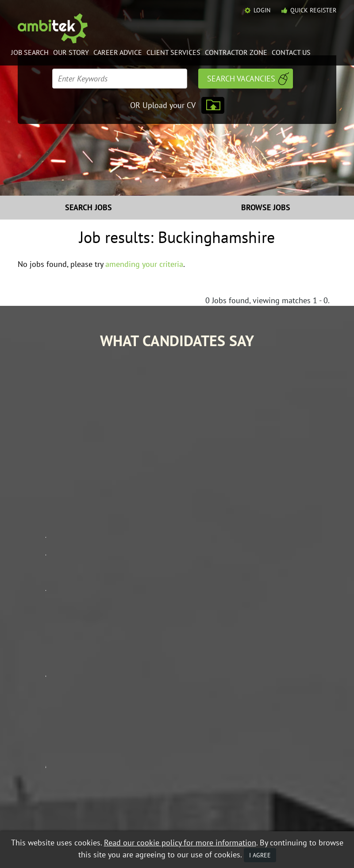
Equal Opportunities (44, 815)
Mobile (106, 822)
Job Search (30, 52)
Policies (293, 734)
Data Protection (99, 815)
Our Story (71, 52)
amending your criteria (144, 264)
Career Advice (118, 52)
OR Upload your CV (163, 105)
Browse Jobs (266, 207)
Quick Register (313, 10)
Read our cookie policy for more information (180, 843)
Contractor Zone (236, 52)
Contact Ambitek (307, 721)
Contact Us (291, 52)
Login (262, 10)
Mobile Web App (235, 734)
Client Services (173, 52)
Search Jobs (88, 207)
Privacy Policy (72, 822)
